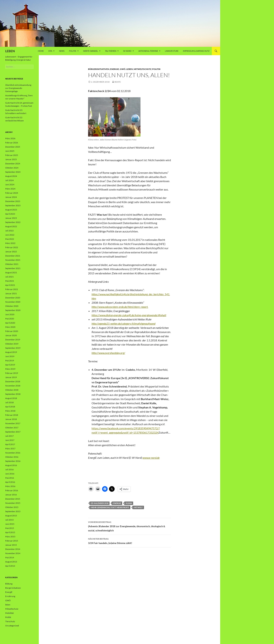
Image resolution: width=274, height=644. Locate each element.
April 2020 (10, 323)
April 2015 (10, 532)
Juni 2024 (10, 184)
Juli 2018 (9, 402)
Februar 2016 (12, 490)
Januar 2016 (11, 495)
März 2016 (10, 486)
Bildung (9, 584)
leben (130, 69)
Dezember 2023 (13, 201)
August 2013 (11, 562)
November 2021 (13, 260)
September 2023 (13, 205)
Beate (118, 82)
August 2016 (11, 465)
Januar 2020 (11, 335)
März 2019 (10, 369)
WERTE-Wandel (91, 51)
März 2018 (10, 411)
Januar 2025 (11, 159)
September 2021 (13, 268)
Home (41, 51)
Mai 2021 (10, 281)
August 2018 (11, 398)
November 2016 (13, 453)
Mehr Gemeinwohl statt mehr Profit (110, 507)
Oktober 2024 (12, 168)
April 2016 (10, 482)
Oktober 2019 (12, 344)
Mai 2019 (10, 361)
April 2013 (10, 566)
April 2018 (10, 407)
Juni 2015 (10, 524)
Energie (117, 503)
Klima (129, 503)
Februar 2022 (12, 247)
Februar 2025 (12, 155)
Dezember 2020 (13, 298)
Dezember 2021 (13, 256)
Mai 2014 (10, 557)
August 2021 (11, 272)
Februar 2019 (12, 373)
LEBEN (10, 51)
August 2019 (11, 352)
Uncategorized (12, 626)
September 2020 (13, 310)
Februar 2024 (12, 193)
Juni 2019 (10, 356)
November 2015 (13, 503)
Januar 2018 (11, 419)
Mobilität (9, 613)
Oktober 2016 (12, 457)
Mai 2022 (10, 239)
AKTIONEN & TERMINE (148, 51)
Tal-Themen (111, 51)
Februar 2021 (12, 289)
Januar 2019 (11, 377)
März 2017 (10, 449)
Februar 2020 (12, 331)
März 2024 (10, 189)
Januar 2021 (11, 293)
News (62, 51)
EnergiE (115, 69)
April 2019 (10, 365)
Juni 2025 (10, 151)
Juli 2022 (9, 231)
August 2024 (11, 176)
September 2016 (13, 461)
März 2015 (10, 537)
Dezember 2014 (13, 549)
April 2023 (10, 214)
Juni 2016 (10, 474)
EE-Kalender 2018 (100, 503)
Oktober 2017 (12, 428)
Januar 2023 (11, 218)
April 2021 (10, 285)
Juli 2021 (9, 277)
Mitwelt (138, 507)
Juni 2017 (10, 440)
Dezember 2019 (13, 340)
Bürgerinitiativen (99, 69)
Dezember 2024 (13, 164)
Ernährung (10, 596)
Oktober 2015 (12, 507)
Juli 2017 (9, 436)
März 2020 (10, 327)
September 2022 (13, 222)
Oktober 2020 (12, 306)
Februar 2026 (12, 143)
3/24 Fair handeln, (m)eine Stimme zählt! (129, 541)
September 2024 (13, 172)
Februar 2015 (12, 541)
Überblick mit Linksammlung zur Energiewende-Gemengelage (18, 88)
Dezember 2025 (13, 147)
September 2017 (13, 432)
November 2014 (13, 553)
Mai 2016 (10, 478)
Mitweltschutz (143, 69)
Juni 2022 (10, 235)
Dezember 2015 (13, 499)
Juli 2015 (9, 520)
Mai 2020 (10, 319)
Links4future (172, 51)
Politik (73, 51)
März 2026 (10, 138)
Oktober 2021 (12, 264)
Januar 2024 (11, 197)
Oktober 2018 (12, 390)
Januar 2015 (11, 545)
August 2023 (11, 210)
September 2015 (13, 511)
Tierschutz (10, 621)
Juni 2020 (10, 314)
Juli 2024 (9, 180)
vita (50, 51)
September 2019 (13, 348)
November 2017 (13, 423)
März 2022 (10, 243)
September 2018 (13, 394)
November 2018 (13, 386)
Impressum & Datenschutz (196, 51)
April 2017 (10, 444)
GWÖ (123, 69)
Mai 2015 (10, 528)
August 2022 (11, 226)
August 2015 (11, 516)
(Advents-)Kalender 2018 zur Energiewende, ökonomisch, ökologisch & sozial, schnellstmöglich (129, 526)
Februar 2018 (12, 415)
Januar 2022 (11, 252)
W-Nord (127, 51)
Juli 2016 (9, 469)
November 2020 (13, 302)
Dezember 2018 (13, 381)
